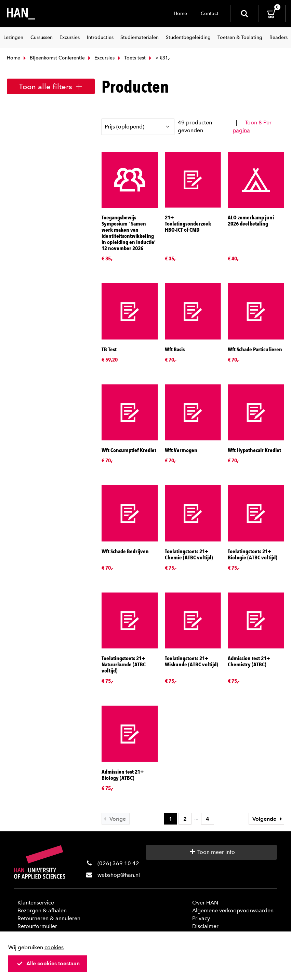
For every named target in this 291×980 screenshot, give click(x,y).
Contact (210, 13)
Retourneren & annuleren (49, 918)
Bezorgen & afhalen (42, 910)
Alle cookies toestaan (48, 963)
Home (180, 13)
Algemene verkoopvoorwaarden (233, 910)
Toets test (131, 58)
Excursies (101, 58)
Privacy (201, 918)
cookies (54, 947)
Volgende (268, 819)
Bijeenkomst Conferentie (53, 58)
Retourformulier (37, 926)
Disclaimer (205, 926)
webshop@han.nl (119, 875)
